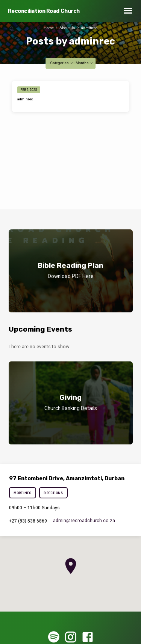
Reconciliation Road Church (44, 11)
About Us (67, 28)
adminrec (89, 28)
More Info (23, 493)
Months (84, 63)
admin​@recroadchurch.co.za (84, 521)
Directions (53, 493)
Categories (62, 63)
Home (49, 28)
